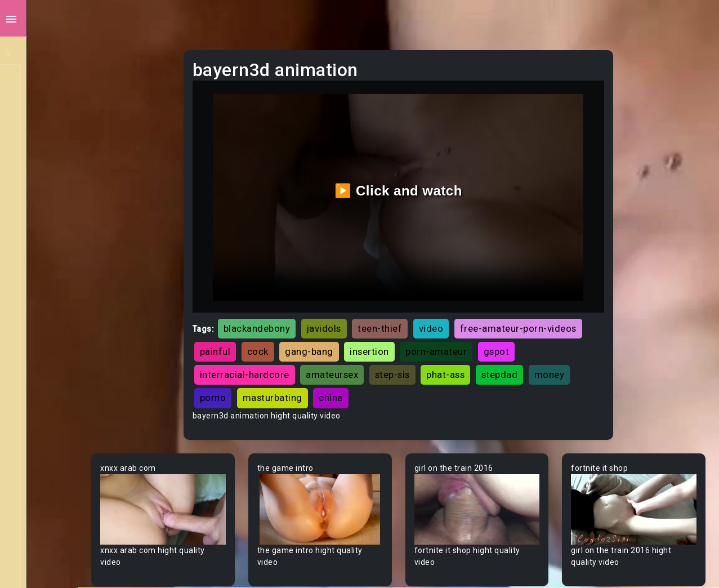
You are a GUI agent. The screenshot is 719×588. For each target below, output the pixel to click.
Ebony (33, 120)
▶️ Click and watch (433, 177)
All (26, 270)
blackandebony (315, 301)
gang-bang (501, 324)
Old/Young (41, 163)
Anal (30, 141)
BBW (30, 441)
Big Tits (35, 527)
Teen (31, 77)
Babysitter (41, 420)
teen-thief (438, 301)
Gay (28, 291)
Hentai (34, 248)
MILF (30, 99)
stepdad (331, 371)
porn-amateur (289, 348)
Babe (31, 398)
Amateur (38, 334)
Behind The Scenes (58, 462)
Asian (32, 377)
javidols (382, 301)
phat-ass (277, 371)
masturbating (485, 371)
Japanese (40, 227)
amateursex (510, 348)
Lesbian (36, 184)
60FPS (33, 313)
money (381, 371)
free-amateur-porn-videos (316, 324)
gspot (349, 348)
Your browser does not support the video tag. (223, 478)
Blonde (34, 569)
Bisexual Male (47, 548)
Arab (30, 355)
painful (407, 324)
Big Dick (36, 505)
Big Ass (35, 484)
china (544, 371)
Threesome (43, 206)
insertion (561, 324)
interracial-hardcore (423, 348)
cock (449, 324)
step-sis (571, 348)
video (489, 301)
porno (426, 371)
